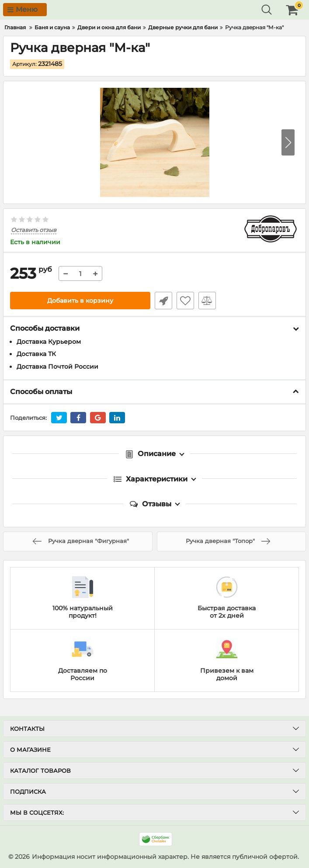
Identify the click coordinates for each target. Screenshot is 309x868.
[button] (288, 142)
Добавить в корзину (80, 301)
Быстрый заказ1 (163, 301)
